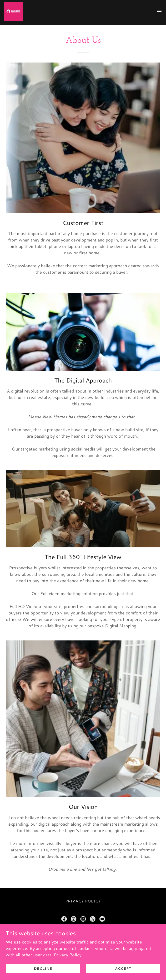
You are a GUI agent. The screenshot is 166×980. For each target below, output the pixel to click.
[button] (159, 11)
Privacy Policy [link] (83, 901)
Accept (123, 969)
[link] (13, 11)
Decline (43, 969)
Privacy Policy (68, 955)
